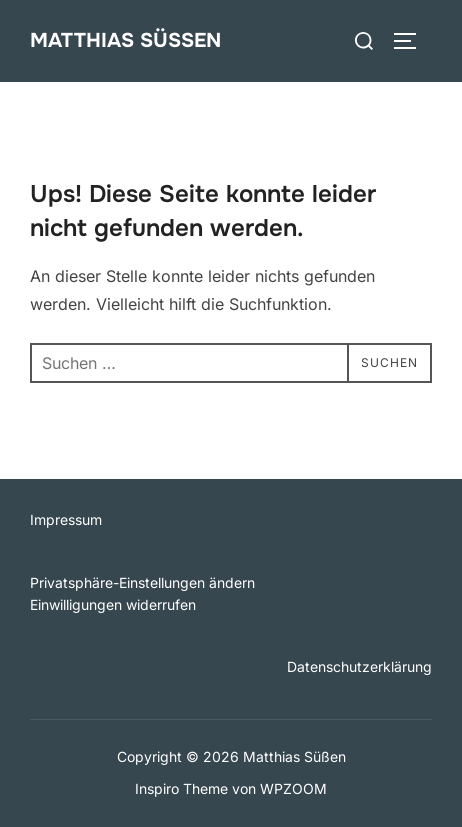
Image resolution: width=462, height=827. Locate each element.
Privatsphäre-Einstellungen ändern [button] (142, 582)
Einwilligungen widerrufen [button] (113, 604)
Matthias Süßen (125, 40)
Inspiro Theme (181, 788)
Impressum (66, 519)
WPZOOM (293, 788)
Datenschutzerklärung (359, 666)
